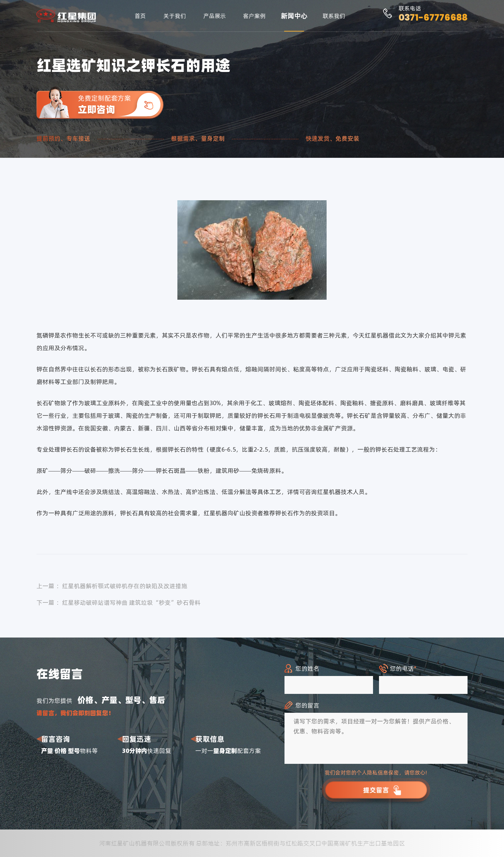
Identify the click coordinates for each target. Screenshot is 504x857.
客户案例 (254, 16)
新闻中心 (294, 16)
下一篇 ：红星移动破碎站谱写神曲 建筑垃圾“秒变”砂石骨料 (119, 603)
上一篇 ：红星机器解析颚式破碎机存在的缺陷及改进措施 (112, 586)
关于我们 (175, 16)
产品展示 (215, 16)
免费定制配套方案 (121, 105)
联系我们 (334, 16)
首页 (140, 16)
